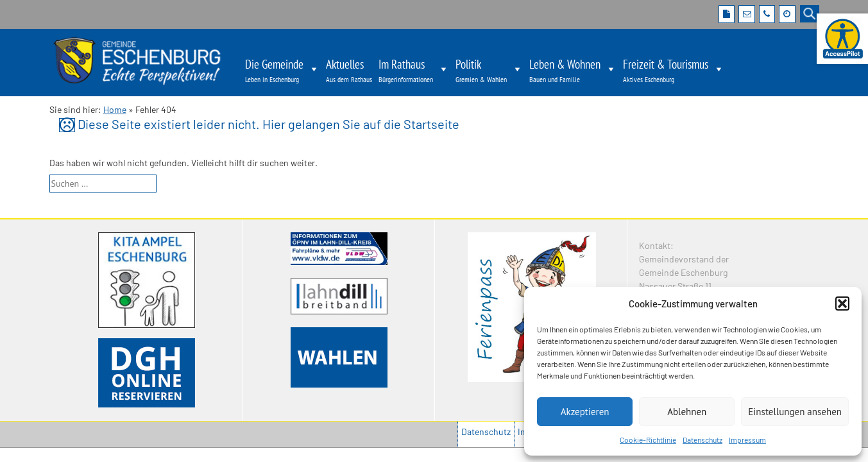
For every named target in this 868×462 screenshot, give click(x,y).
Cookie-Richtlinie (648, 440)
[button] (842, 304)
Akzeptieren (585, 412)
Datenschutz (702, 440)
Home (115, 109)
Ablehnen (687, 412)
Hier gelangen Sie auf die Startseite (361, 124)
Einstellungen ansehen (795, 412)
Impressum (747, 440)
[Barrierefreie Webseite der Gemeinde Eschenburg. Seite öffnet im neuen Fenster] (842, 39)
